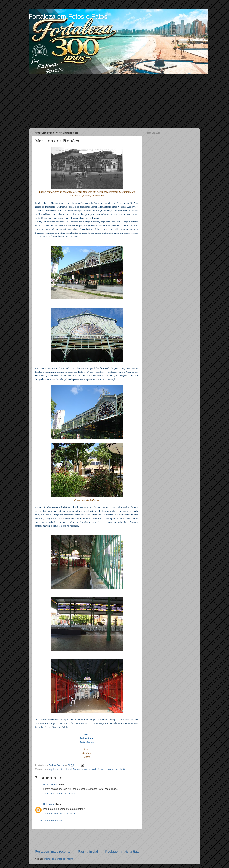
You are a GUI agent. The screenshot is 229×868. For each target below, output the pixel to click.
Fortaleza (78, 769)
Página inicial (88, 851)
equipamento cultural (60, 769)
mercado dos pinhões (116, 769)
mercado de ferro (93, 769)
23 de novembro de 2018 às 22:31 (62, 794)
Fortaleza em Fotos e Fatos (68, 17)
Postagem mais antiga (122, 851)
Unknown (49, 804)
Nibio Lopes (50, 784)
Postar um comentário (51, 821)
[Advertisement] (114, 101)
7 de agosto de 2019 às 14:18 (59, 814)
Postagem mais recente (53, 851)
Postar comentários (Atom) (59, 859)
